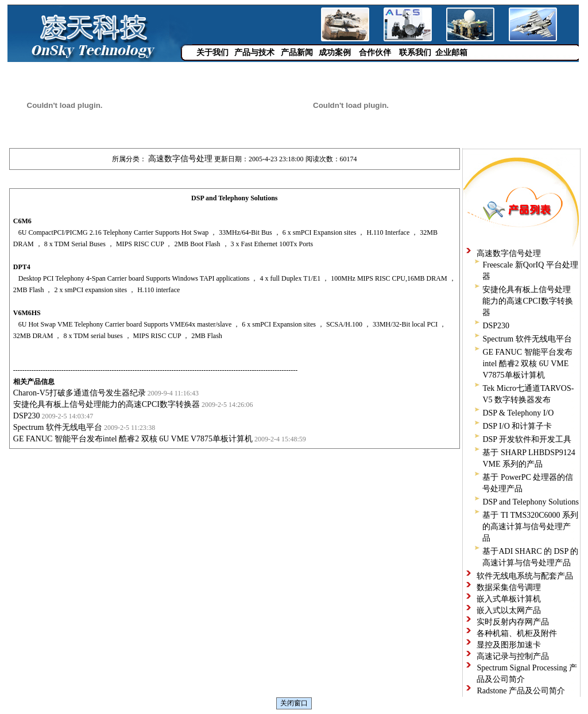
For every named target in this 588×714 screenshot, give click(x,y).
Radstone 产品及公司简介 (521, 691)
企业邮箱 (451, 53)
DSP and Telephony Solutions (530, 502)
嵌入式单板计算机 (509, 599)
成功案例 (335, 53)
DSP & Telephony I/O (518, 413)
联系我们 (415, 53)
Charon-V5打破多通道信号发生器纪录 (80, 393)
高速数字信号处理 (180, 159)
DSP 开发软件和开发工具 (527, 439)
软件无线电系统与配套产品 (525, 576)
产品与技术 (254, 53)
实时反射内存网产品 (513, 622)
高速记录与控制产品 (513, 656)
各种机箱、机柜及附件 (517, 633)
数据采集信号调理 (509, 587)
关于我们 (212, 53)
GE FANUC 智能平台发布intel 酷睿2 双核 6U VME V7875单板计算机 (133, 439)
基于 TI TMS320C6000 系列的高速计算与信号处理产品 (530, 527)
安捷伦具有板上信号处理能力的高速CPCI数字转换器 (107, 404)
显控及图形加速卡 (509, 645)
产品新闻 (297, 53)
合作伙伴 (375, 53)
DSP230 (27, 416)
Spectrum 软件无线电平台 (58, 427)
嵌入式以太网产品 (509, 610)
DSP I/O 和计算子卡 (517, 426)
